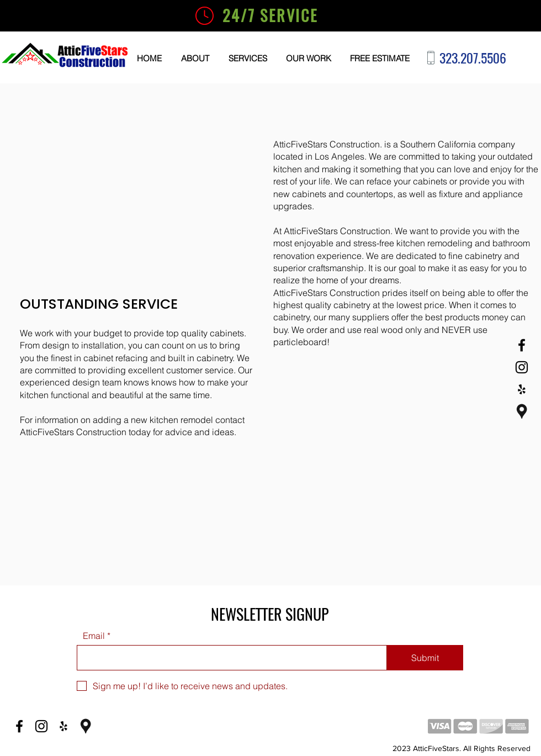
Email (94, 636)
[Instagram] (522, 367)
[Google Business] (522, 411)
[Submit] (425, 658)
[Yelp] (522, 389)
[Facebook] (522, 345)
